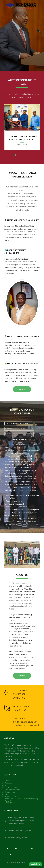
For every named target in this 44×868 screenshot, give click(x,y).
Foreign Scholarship (13, 790)
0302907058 (19, 698)
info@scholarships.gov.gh (25, 722)
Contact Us (9, 803)
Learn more (22, 389)
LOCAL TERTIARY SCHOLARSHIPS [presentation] (18, 423)
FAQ (7, 794)
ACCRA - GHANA (21, 706)
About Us (8, 783)
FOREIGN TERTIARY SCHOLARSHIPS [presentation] (19, 429)
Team (7, 785)
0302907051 (19, 694)
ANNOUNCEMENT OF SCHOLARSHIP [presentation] (19, 434)
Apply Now (36, 864)
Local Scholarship (12, 788)
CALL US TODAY (21, 691)
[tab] (18, 423)
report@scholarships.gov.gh (26, 725)
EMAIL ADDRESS (21, 718)
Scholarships (10, 792)
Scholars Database (12, 797)
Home (7, 781)
